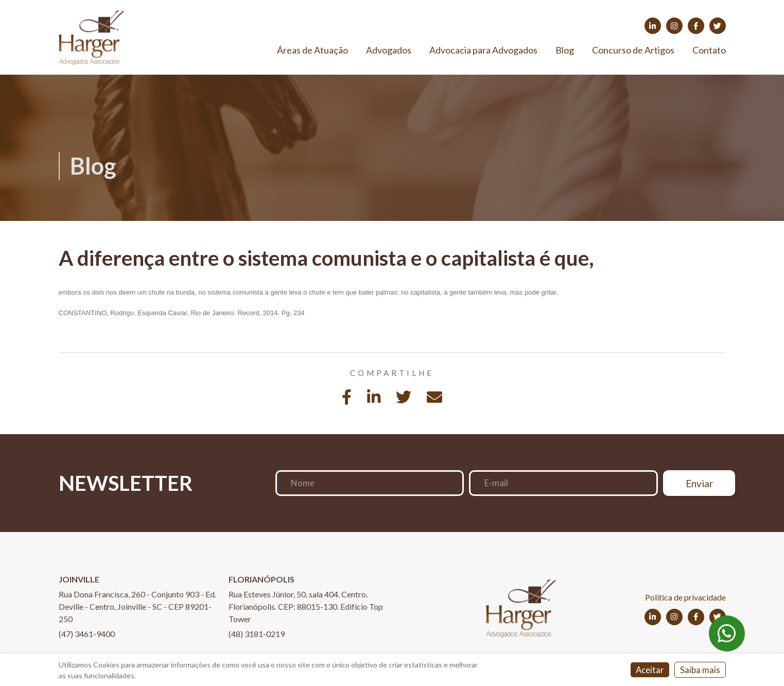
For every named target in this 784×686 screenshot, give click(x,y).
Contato (709, 51)
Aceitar (650, 670)
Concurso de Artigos (633, 51)
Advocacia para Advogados (483, 51)
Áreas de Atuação (312, 51)
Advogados (389, 51)
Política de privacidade (685, 599)
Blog (565, 51)
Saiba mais (700, 670)
